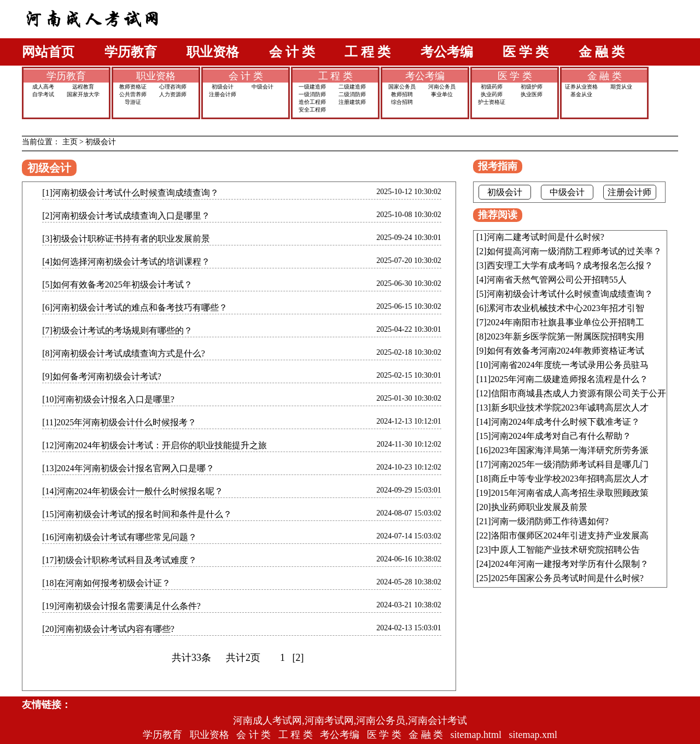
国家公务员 (402, 87)
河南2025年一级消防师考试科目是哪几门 (570, 464)
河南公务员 (442, 87)
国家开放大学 (83, 94)
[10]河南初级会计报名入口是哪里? (108, 399)
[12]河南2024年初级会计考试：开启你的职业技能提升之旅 (154, 445)
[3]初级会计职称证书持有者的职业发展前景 (126, 239)
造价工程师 (312, 102)
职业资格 (213, 52)
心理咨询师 (173, 87)
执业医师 (532, 94)
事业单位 (442, 94)
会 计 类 (292, 52)
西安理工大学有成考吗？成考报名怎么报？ (570, 265)
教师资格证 (133, 87)
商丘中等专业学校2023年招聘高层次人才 (570, 479)
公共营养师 (133, 94)
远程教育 (83, 87)
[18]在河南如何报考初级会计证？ (106, 583)
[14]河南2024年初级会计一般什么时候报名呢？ (133, 491)
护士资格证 (492, 102)
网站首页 (48, 52)
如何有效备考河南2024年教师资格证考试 (565, 351)
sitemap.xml (533, 735)
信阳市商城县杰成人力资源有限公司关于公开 (579, 393)
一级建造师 (312, 87)
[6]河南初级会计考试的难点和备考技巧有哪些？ (135, 307)
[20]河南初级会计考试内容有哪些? (108, 629)
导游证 (133, 102)
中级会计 (262, 87)
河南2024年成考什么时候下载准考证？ (565, 422)
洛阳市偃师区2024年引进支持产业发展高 (570, 535)
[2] (298, 658)
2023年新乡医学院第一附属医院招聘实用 (565, 336)
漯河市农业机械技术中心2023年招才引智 (565, 308)
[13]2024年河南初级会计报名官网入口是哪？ (128, 468)
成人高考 (43, 87)
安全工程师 (312, 110)
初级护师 (532, 87)
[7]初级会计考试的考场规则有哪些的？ (117, 330)
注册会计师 (223, 94)
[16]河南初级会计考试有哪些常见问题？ (119, 537)
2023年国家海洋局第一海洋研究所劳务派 (570, 450)
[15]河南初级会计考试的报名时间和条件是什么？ (137, 514)
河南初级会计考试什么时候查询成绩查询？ (570, 294)
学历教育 (131, 52)
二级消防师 (352, 94)
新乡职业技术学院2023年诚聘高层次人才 (570, 408)
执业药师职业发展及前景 (539, 507)
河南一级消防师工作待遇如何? (550, 521)
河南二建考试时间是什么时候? (546, 237)
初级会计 (223, 87)
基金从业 (581, 94)
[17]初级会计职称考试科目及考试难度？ (119, 560)
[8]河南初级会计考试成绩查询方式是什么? (124, 353)
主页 (70, 142)
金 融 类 (602, 52)
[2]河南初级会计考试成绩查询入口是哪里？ (126, 216)
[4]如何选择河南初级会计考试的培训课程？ (126, 262)
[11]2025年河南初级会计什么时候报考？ (119, 422)
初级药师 (492, 87)
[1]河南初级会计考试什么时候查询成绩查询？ (130, 193)
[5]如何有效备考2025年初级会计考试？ (117, 285)
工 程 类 (367, 52)
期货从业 (621, 87)
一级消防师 (312, 94)
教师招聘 (402, 94)
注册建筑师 (352, 102)
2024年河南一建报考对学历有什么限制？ (570, 564)
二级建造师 (352, 87)
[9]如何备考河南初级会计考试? (102, 376)
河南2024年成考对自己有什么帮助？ (561, 436)
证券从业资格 (581, 87)
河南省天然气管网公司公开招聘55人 (557, 280)
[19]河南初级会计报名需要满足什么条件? (121, 606)
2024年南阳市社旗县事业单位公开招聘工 (565, 322)
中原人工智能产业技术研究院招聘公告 (565, 550)
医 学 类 (526, 52)
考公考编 (447, 52)
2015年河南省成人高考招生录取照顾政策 (570, 493)
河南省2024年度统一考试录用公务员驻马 (570, 365)
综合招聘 (402, 102)
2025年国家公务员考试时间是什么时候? (567, 578)
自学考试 (43, 94)
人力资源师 (173, 94)
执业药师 (492, 94)
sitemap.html (476, 735)
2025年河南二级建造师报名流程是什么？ (569, 379)
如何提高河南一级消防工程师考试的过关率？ (574, 251)
